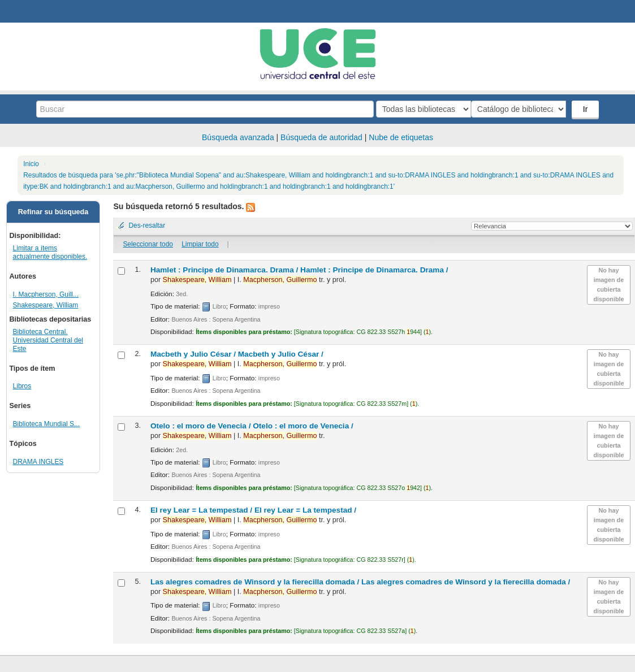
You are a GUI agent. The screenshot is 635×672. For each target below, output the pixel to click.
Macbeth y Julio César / (237, 354)
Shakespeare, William (46, 305)
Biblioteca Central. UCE (40, 11)
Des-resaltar (147, 226)
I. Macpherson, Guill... (46, 294)
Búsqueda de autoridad (321, 137)
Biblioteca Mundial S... (46, 424)
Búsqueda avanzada (238, 137)
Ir (587, 109)
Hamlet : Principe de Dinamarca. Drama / (299, 270)
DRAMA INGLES (38, 462)
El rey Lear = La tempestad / (253, 510)
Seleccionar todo (148, 244)
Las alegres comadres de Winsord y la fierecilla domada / (360, 582)
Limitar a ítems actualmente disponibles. (50, 252)
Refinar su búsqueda (53, 212)
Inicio (31, 164)
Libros (22, 386)
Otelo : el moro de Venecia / (252, 426)
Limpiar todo (200, 244)
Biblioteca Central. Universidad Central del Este (48, 340)
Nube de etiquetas (401, 137)
